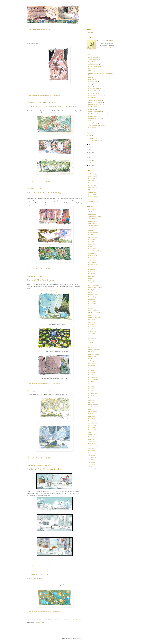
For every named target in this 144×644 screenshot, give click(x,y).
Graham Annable (93, 192)
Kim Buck (91, 352)
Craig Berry (92, 272)
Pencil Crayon (92, 109)
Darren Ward (92, 278)
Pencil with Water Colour (95, 118)
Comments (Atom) (40, 623)
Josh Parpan (92, 345)
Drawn (90, 292)
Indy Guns (91, 327)
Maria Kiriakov (92, 375)
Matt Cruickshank (93, 379)
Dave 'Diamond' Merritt (106, 41)
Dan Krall (91, 181)
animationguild (92, 469)
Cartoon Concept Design (95, 251)
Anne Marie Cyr (93, 219)
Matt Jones (91, 382)
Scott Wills (91, 439)
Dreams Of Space (93, 297)
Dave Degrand (92, 281)
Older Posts (78, 619)
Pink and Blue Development (41, 280)
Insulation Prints (93, 82)
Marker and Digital (93, 89)
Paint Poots (91, 409)
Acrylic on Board (93, 57)
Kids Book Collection (94, 350)
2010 (90, 160)
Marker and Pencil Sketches (96, 91)
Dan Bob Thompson (94, 274)
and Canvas (91, 62)
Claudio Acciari (93, 262)
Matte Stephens (92, 384)
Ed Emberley (92, 299)
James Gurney (92, 329)
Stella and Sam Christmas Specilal (44, 469)
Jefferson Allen (92, 331)
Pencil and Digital (93, 107)
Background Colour (94, 64)
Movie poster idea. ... (101, 140)
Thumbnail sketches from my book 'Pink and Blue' (52, 106)
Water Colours (92, 123)
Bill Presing (92, 239)
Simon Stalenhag (93, 446)
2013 (90, 152)
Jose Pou (91, 343)
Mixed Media (92, 98)
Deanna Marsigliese (94, 285)
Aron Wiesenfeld (93, 176)
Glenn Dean (92, 190)
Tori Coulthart (92, 464)
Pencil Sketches (93, 116)
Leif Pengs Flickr (93, 363)
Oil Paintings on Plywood (95, 105)
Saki (89, 432)
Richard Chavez (93, 423)
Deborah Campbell (93, 188)
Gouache (91, 79)
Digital (34, 567)
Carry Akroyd (92, 249)
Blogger (79, 639)
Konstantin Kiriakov (94, 354)
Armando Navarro (93, 226)
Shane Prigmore (93, 444)
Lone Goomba (92, 366)
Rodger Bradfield (93, 425)
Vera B (90, 467)
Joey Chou (91, 336)
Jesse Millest (92, 334)
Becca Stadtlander (93, 233)
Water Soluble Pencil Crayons (96, 125)
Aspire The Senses (93, 228)
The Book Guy (92, 457)
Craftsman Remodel (94, 269)
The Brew (91, 460)
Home (51, 619)
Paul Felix (91, 414)
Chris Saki (91, 258)
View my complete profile (104, 48)
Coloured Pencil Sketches (95, 66)
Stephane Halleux (93, 201)
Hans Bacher (92, 320)
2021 (90, 136)
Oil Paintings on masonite (95, 102)
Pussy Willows (35, 578)
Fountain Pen (92, 308)
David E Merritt (93, 185)
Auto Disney (92, 230)
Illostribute (91, 324)
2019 (90, 144)
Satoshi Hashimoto (93, 437)
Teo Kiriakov (92, 455)
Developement (92, 69)
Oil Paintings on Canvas (95, 100)
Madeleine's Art (93, 370)
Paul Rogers (92, 416)
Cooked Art (91, 267)
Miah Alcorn (92, 386)
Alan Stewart (92, 212)
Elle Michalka (92, 304)
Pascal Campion (93, 412)
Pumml (90, 421)
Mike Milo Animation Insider (96, 391)
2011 (90, 158)
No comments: (56, 95)
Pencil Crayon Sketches (95, 112)
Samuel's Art (92, 435)
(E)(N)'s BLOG (92, 210)
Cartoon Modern (93, 253)
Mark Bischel (92, 194)
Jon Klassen (92, 340)
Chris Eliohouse (93, 255)
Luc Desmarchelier (93, 368)
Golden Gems (92, 315)
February (93, 138)
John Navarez (92, 338)
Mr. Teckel (91, 395)
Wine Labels (92, 128)
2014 (90, 150)
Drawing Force (92, 290)
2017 (90, 147)
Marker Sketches (93, 93)
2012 (90, 155)
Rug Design (92, 428)
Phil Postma (92, 418)
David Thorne (92, 283)
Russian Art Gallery (94, 430)
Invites (90, 84)
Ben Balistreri (92, 235)
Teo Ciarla (91, 453)
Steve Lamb (92, 448)
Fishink (90, 306)
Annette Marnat (93, 221)
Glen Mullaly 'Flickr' (94, 313)
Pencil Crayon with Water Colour (97, 114)
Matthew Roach (93, 197)
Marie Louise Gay (93, 377)
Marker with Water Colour (95, 95)
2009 (90, 163)
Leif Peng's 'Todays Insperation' (97, 361)
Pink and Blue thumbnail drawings (44, 192)
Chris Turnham (92, 260)
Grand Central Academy (95, 317)
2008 (90, 165)
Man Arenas (92, 372)
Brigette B (91, 246)
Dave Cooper (92, 183)
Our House (91, 33)
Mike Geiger (92, 389)
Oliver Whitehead (93, 405)
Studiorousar (92, 451)
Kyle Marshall (92, 357)
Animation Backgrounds (95, 216)
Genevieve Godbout (94, 311)
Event (90, 77)
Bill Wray (91, 242)
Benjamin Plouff (93, 237)
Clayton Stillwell (93, 265)
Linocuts (91, 86)
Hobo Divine (92, 322)
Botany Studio (92, 244)
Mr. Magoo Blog (93, 393)
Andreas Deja (92, 214)
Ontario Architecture (94, 407)
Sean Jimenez (92, 441)
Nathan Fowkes (93, 398)
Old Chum (91, 402)
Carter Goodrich (93, 178)
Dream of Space (93, 294)
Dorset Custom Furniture (95, 288)
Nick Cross (91, 400)
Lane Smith (91, 359)
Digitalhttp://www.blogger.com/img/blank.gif (101, 73)
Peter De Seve (92, 199)
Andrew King (92, 174)
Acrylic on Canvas (93, 59)
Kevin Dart (91, 347)
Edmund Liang (92, 301)
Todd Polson (92, 462)
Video (90, 121)
